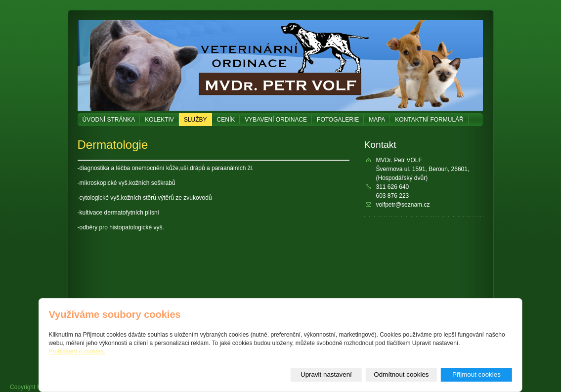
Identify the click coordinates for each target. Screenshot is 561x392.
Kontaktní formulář (429, 120)
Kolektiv (159, 120)
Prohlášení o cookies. (77, 351)
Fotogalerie (338, 120)
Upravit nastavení (326, 374)
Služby (195, 120)
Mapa (377, 120)
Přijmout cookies (476, 374)
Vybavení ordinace (276, 120)
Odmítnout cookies (401, 374)
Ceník (226, 120)
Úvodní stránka (109, 120)
